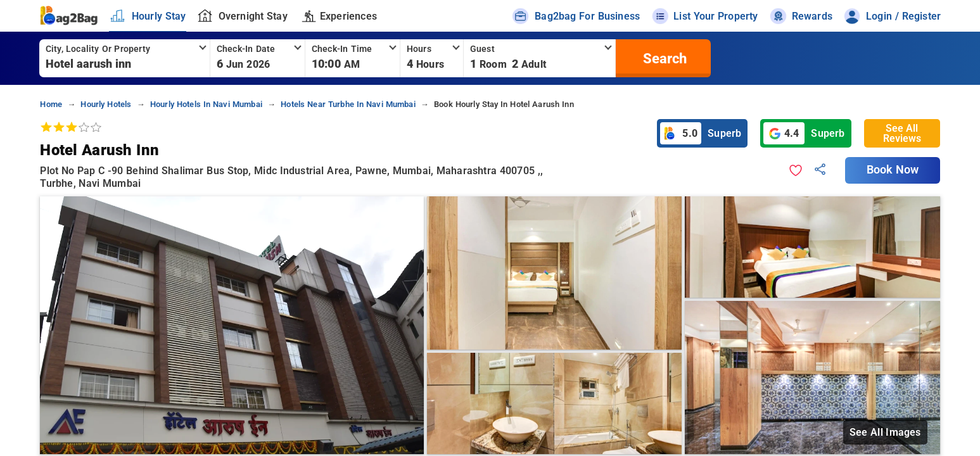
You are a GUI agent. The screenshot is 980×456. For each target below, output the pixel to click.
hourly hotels (106, 104)
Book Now (893, 170)
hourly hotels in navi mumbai (206, 104)
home (51, 104)
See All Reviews (902, 133)
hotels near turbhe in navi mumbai (348, 104)
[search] (663, 58)
